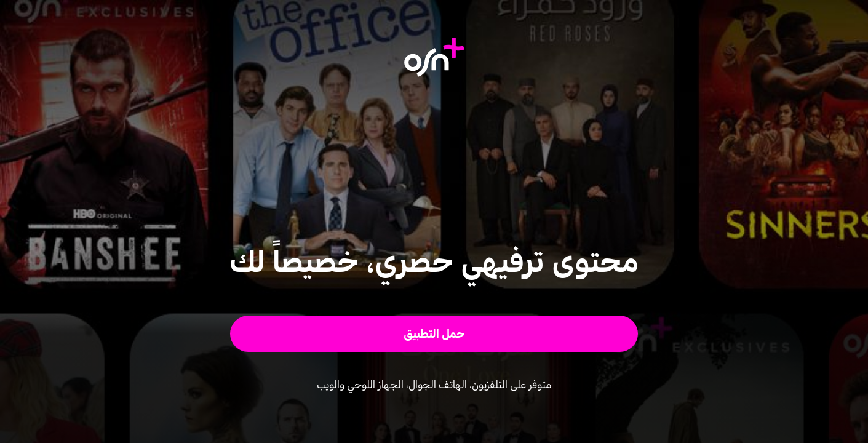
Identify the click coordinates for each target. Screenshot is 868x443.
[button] (434, 334)
